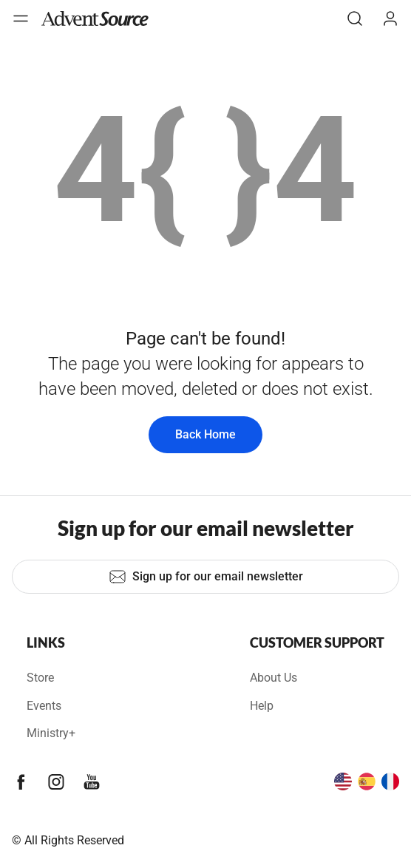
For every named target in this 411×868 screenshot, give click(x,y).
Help (262, 706)
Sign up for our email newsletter (206, 577)
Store (40, 678)
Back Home (205, 434)
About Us (274, 678)
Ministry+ (51, 733)
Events (44, 706)
